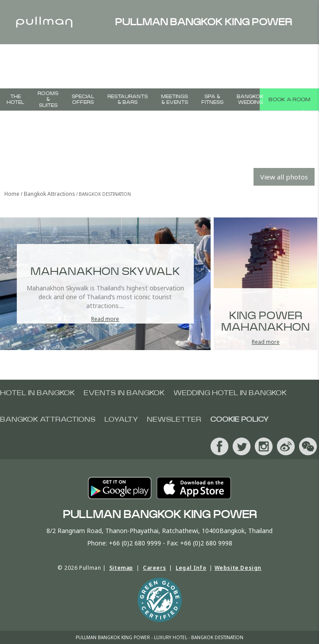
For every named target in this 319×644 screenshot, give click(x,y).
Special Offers (83, 99)
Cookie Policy (239, 419)
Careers (154, 568)
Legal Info (191, 568)
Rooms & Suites (48, 99)
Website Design (238, 568)
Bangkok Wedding (250, 99)
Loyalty (121, 419)
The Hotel (15, 99)
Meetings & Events (175, 99)
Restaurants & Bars (128, 99)
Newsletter (174, 419)
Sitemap (121, 568)
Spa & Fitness (212, 99)
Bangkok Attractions (48, 419)
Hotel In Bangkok (37, 393)
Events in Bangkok (124, 393)
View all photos (284, 177)
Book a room (289, 99)
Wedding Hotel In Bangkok (230, 393)
